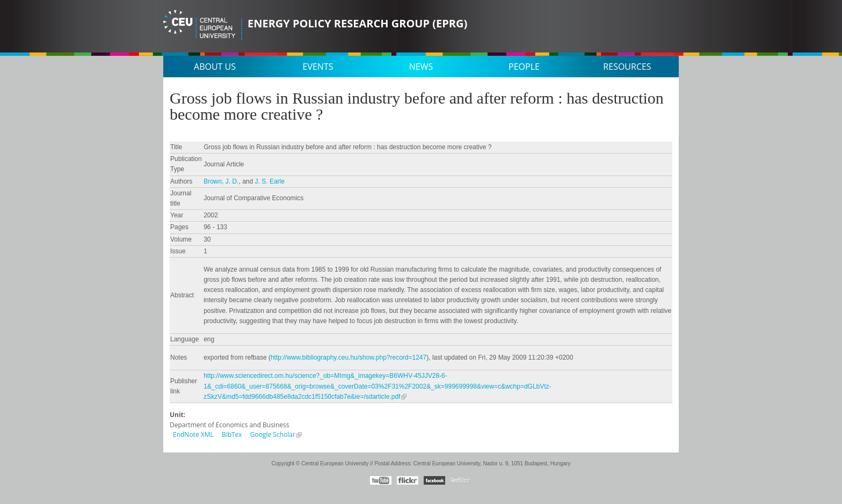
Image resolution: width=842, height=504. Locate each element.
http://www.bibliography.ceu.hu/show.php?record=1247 (349, 357)
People (524, 67)
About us (215, 67)
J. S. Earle (270, 181)
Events (318, 67)
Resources (627, 67)
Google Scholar (273, 434)
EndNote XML (193, 434)
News (421, 67)
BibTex (232, 434)
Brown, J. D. (221, 181)
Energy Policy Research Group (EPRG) (357, 23)
